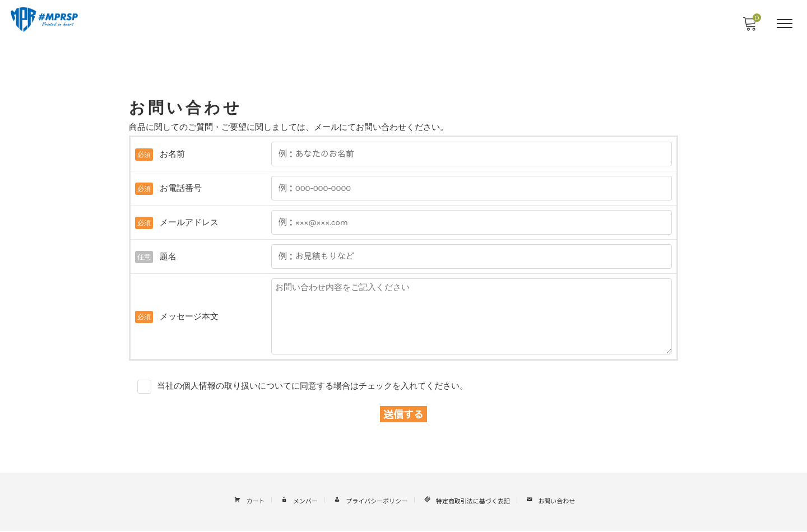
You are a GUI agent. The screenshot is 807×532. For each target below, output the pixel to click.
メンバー (298, 503)
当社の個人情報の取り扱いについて (224, 387)
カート (249, 503)
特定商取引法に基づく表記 (466, 503)
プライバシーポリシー (370, 503)
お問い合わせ (550, 503)
